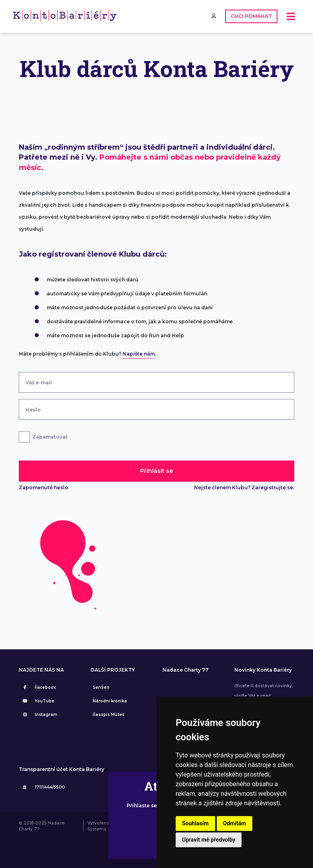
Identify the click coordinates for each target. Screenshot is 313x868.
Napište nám (139, 354)
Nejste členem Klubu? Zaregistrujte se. (244, 487)
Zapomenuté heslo (44, 487)
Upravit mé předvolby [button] (209, 840)
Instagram (39, 715)
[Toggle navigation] (291, 17)
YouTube (38, 701)
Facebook (38, 687)
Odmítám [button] (235, 823)
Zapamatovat (50, 437)
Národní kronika (110, 701)
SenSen (101, 687)
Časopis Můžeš (108, 715)
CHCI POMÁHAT (251, 16)
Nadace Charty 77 (185, 670)
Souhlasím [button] (195, 823)
